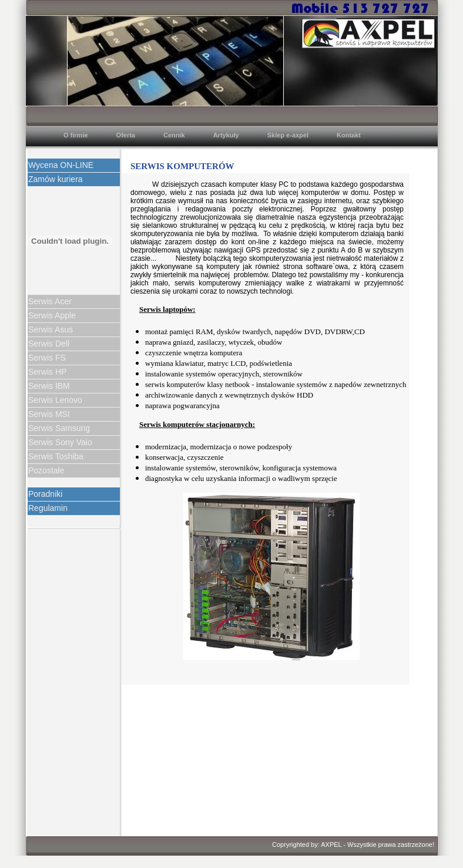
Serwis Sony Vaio (60, 442)
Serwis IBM (49, 386)
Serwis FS (47, 358)
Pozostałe (46, 470)
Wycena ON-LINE (61, 165)
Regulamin (48, 508)
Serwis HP (47, 372)
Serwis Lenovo (55, 400)
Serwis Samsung (59, 428)
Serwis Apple (52, 315)
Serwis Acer (50, 301)
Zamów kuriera (56, 179)
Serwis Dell (49, 344)
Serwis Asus (51, 329)
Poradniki (45, 494)
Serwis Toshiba (56, 456)
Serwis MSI (49, 414)
